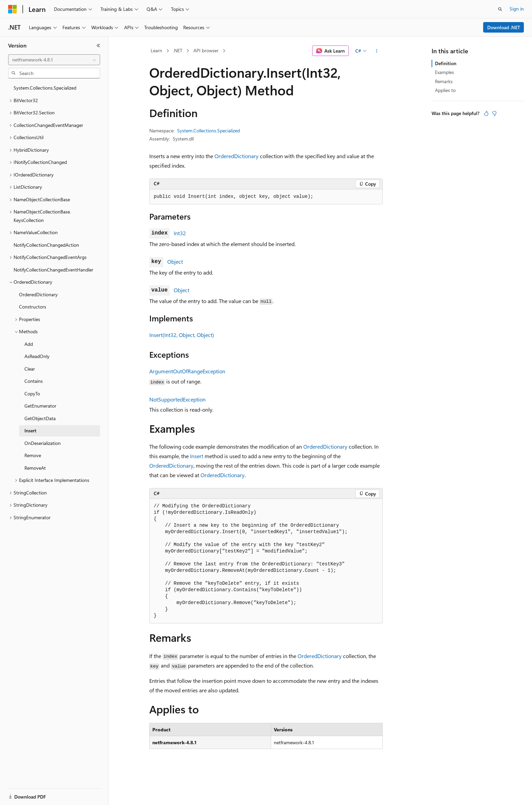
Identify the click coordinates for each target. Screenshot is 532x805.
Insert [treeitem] (30, 430)
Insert (197, 456)
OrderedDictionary (236, 156)
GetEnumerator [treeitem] (40, 406)
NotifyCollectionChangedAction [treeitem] (46, 245)
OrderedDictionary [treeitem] (38, 294)
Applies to (445, 90)
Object (175, 261)
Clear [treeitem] (30, 369)
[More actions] (377, 51)
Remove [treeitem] (33, 455)
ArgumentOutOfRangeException (187, 371)
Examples (444, 72)
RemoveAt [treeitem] (35, 468)
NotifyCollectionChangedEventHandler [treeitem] (53, 270)
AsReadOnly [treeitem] (37, 356)
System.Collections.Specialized (208, 130)
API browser (206, 50)
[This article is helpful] (486, 113)
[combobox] (54, 60)
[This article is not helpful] (494, 113)
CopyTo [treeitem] (32, 394)
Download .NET (504, 27)
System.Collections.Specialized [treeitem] (45, 88)
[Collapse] (98, 45)
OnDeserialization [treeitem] (43, 443)
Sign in (517, 9)
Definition (446, 63)
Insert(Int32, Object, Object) (182, 335)
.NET (178, 50)
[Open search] (500, 9)
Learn (156, 50)
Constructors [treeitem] (33, 307)
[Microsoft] (13, 9)
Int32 (180, 233)
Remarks (444, 81)
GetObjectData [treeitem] (40, 418)
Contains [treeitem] (34, 381)
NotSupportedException (177, 399)
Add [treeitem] (29, 344)
